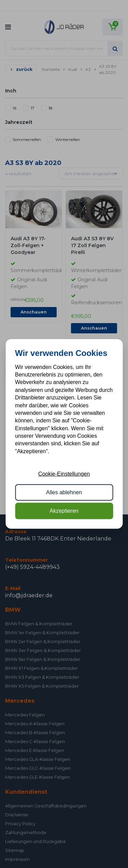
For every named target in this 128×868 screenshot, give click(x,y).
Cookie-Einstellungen (64, 474)
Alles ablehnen (64, 492)
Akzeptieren (64, 511)
